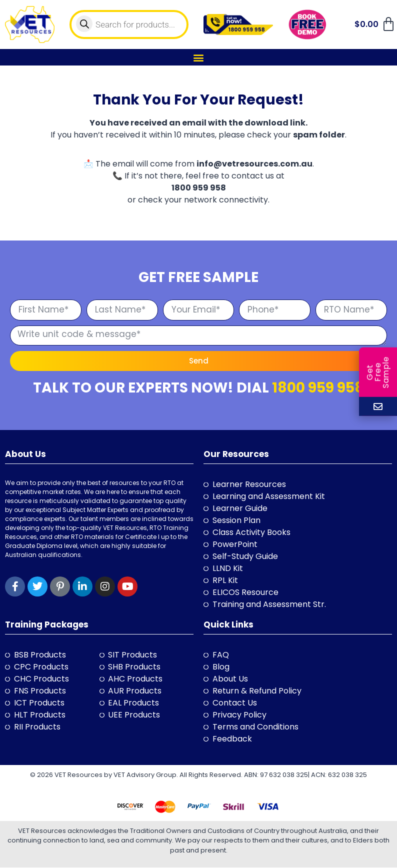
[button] (199, 57)
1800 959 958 (318, 388)
